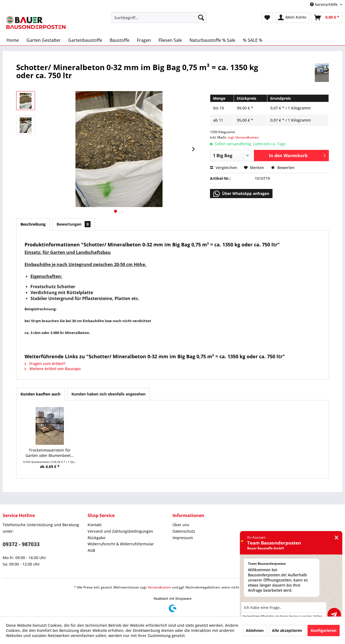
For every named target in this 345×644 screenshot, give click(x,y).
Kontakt (95, 525)
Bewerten (283, 168)
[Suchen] (201, 18)
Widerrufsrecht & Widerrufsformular (121, 544)
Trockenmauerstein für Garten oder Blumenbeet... (50, 453)
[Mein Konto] (292, 18)
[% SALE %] (253, 40)
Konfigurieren (324, 630)
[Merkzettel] (267, 18)
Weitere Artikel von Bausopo (53, 369)
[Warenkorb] (327, 18)
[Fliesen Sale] (170, 40)
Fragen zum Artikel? (45, 364)
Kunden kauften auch (40, 394)
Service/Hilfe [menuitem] (324, 4)
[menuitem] (159, 18)
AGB (91, 550)
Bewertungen (74, 224)
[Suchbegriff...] (159, 18)
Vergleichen (224, 168)
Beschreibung (33, 224)
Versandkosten (159, 587)
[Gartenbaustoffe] (85, 40)
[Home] (13, 40)
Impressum (183, 538)
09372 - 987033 (21, 544)
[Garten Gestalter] (44, 40)
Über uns (181, 525)
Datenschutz (184, 531)
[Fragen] (144, 40)
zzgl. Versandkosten (243, 137)
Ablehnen (255, 630)
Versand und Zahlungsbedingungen (120, 531)
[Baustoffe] (120, 40)
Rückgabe (96, 538)
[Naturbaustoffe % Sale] (212, 40)
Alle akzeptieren (287, 630)
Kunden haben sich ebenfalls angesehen (108, 394)
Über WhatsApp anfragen (241, 194)
